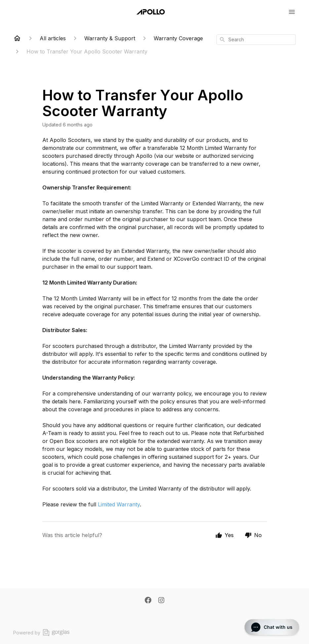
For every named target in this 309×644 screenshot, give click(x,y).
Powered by (41, 633)
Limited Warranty (119, 504)
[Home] (17, 38)
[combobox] (256, 40)
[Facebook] (148, 601)
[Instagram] (161, 601)
